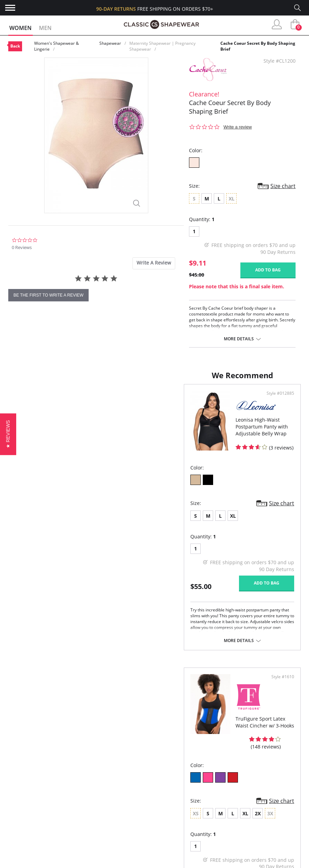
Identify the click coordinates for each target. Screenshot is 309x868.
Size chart (283, 186)
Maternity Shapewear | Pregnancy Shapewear (162, 46)
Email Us (257, 840)
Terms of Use (62, 864)
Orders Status (27, 814)
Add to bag (268, 270)
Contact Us (23, 848)
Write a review (238, 127)
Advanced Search (31, 792)
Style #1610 (281, 400)
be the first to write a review (48, 295)
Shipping (19, 825)
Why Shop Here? (105, 792)
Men (45, 28)
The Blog (96, 825)
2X (229, 530)
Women (21, 28)
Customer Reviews (109, 803)
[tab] (154, 263)
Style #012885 (131, 400)
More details (239, 339)
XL (57, 523)
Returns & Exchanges (36, 836)
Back (15, 46)
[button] (8, 434)
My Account (24, 803)
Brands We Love (105, 814)
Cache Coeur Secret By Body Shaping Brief (258, 46)
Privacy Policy (103, 836)
